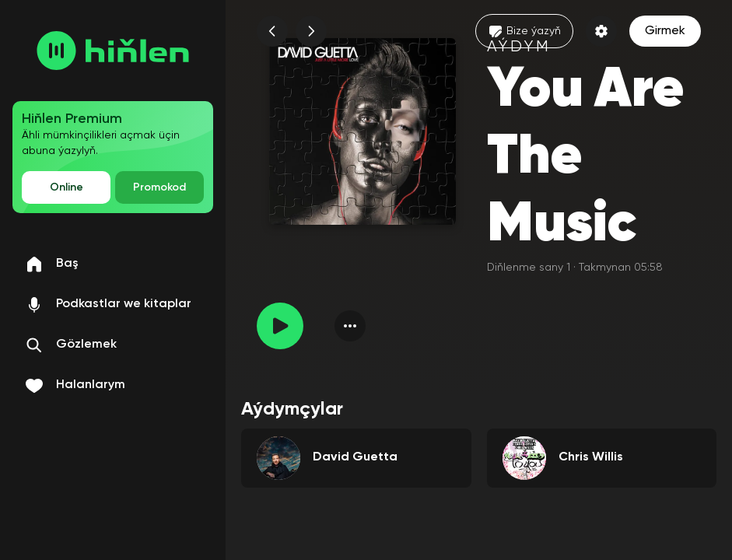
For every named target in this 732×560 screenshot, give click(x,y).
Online (67, 187)
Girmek (665, 31)
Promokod (159, 187)
